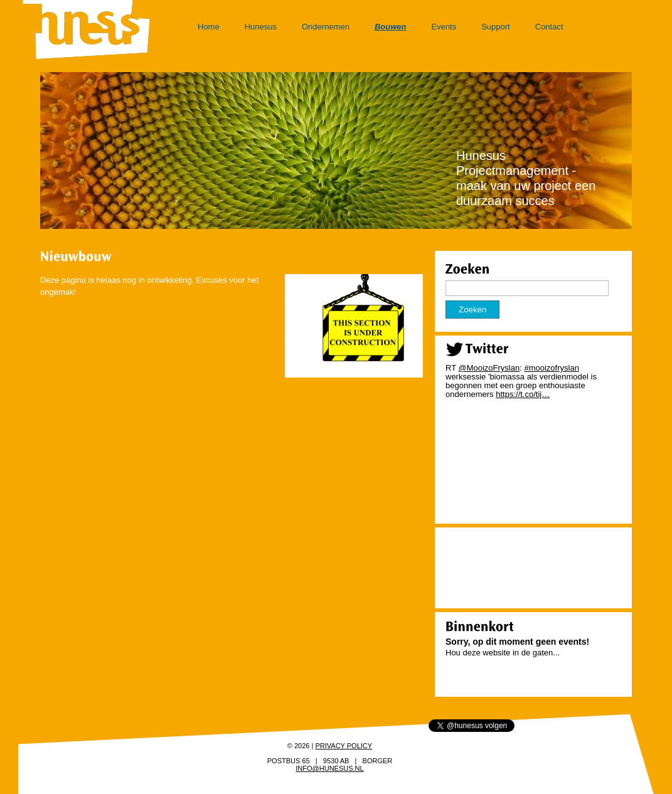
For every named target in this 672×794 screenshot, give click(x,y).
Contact (549, 27)
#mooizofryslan (551, 368)
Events (444, 27)
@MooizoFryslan (489, 368)
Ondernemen (326, 27)
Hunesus (261, 27)
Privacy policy (344, 746)
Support (496, 27)
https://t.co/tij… (523, 394)
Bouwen (391, 27)
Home (209, 27)
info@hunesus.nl (329, 768)
